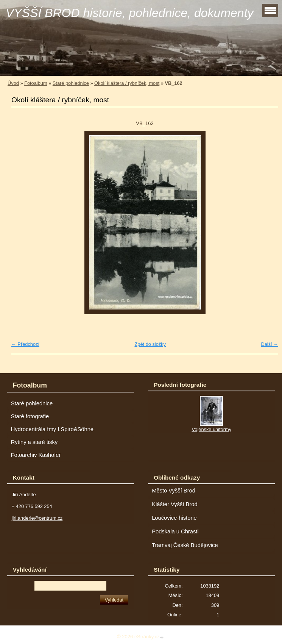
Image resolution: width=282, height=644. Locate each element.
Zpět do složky (150, 344)
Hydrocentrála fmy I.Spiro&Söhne (52, 429)
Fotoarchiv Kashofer (36, 455)
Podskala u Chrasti (175, 531)
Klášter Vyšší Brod (175, 504)
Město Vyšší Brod (174, 491)
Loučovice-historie (174, 518)
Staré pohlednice (71, 83)
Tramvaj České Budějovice (185, 545)
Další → (270, 344)
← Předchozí (25, 344)
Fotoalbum (36, 83)
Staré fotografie (30, 416)
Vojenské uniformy (211, 429)
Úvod (13, 83)
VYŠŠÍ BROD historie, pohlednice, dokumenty (130, 13)
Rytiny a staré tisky (34, 442)
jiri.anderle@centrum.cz (37, 518)
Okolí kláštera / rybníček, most (127, 83)
